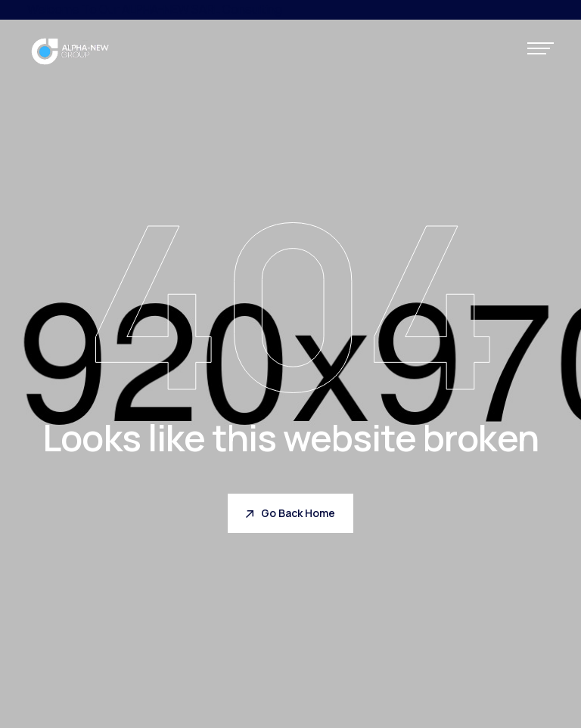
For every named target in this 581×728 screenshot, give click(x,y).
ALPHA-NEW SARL (171, 9)
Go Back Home (290, 513)
